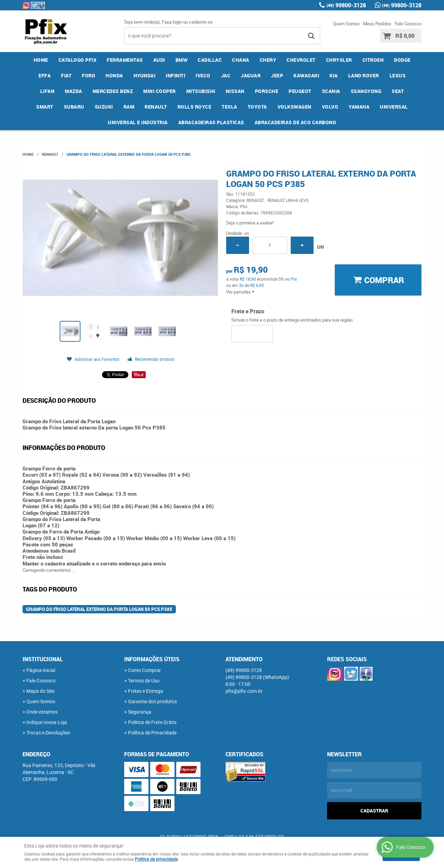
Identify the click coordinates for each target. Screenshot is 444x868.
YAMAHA (359, 107)
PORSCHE (267, 91)
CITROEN (373, 60)
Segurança (140, 712)
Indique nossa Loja (47, 722)
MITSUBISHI (201, 91)
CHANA (241, 60)
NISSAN (235, 91)
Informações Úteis (152, 659)
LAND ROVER (364, 75)
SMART (45, 107)
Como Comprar (144, 670)
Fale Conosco (408, 24)
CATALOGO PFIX (78, 60)
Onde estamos (42, 712)
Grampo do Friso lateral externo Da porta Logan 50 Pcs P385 (99, 609)
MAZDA (74, 91)
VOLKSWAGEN (294, 107)
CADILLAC (210, 60)
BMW (182, 60)
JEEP (277, 75)
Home (41, 60)
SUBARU (74, 107)
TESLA (229, 107)
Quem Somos (346, 24)
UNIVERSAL (394, 107)
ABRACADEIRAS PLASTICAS (211, 122)
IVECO (203, 75)
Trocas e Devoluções (48, 733)
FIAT (66, 75)
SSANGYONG (366, 91)
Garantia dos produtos (152, 701)
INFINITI (176, 75)
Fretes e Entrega (146, 691)
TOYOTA (257, 107)
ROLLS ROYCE (195, 107)
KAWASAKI (306, 75)
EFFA (45, 75)
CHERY (268, 60)
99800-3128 (346, 5)
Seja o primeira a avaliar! (250, 223)
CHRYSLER (339, 60)
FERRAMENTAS (125, 60)
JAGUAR (251, 75)
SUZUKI (104, 107)
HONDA (114, 75)
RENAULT (156, 107)
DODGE (402, 60)
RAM (129, 107)
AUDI (159, 60)
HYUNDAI (145, 75)
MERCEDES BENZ (113, 91)
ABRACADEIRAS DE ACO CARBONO (296, 122)
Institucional (43, 659)
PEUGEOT (300, 91)
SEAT (398, 91)
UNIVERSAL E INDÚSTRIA (138, 122)
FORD (88, 75)
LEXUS (398, 75)
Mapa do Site (40, 691)
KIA (334, 75)
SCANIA (331, 91)
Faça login (172, 22)
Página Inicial (41, 670)
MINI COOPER (160, 91)
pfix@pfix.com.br (244, 691)
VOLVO (330, 107)
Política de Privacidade (152, 733)
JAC (226, 75)
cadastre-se (201, 22)
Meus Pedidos (377, 24)
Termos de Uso (144, 680)
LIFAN (48, 91)
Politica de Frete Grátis (152, 722)
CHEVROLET (301, 60)
